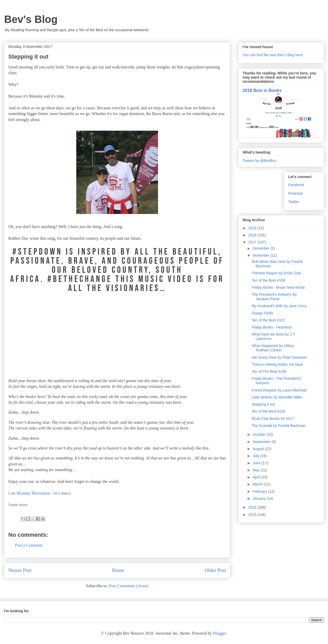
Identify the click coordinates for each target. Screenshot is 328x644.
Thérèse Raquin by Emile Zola (276, 273)
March (258, 484)
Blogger (220, 633)
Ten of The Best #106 (269, 371)
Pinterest (295, 193)
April (257, 477)
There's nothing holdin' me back (277, 364)
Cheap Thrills (262, 313)
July (256, 456)
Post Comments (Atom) (129, 586)
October (260, 434)
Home (118, 570)
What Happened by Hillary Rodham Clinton (273, 348)
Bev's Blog (31, 19)
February (260, 491)
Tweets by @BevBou (260, 161)
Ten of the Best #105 (268, 411)
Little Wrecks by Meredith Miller (277, 397)
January (260, 498)
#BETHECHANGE (81, 279)
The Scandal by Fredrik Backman (279, 426)
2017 (253, 242)
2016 (253, 507)
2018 (253, 235)
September (262, 442)
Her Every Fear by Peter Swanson (279, 357)
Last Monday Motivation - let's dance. (40, 493)
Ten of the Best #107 (268, 320)
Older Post (215, 570)
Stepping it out (263, 404)
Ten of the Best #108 (268, 280)
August (259, 449)
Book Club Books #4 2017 (273, 419)
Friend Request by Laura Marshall (279, 390)
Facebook (296, 185)
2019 (253, 228)
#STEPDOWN (37, 252)
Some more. (18, 505)
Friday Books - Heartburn (272, 327)
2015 (253, 515)
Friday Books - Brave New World (278, 287)
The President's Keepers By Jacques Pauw (274, 297)
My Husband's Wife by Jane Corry (279, 306)
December (261, 248)
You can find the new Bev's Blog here (273, 55)
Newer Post (20, 570)
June (257, 463)
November (261, 255)
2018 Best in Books (262, 90)
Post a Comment (29, 545)
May (256, 470)
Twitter (294, 202)
